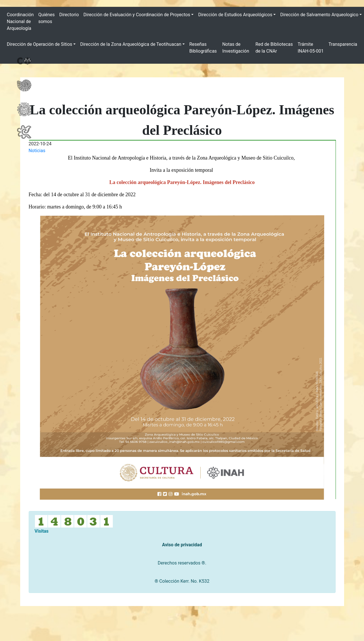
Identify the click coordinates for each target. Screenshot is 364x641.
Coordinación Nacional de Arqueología (20, 21)
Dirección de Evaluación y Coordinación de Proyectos (137, 15)
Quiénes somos (47, 18)
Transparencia (343, 44)
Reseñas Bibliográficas (203, 48)
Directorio (69, 15)
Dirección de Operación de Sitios (39, 44)
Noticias (37, 151)
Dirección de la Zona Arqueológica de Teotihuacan (131, 44)
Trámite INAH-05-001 (311, 48)
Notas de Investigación (236, 48)
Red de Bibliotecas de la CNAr (274, 48)
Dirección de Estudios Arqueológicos (235, 15)
